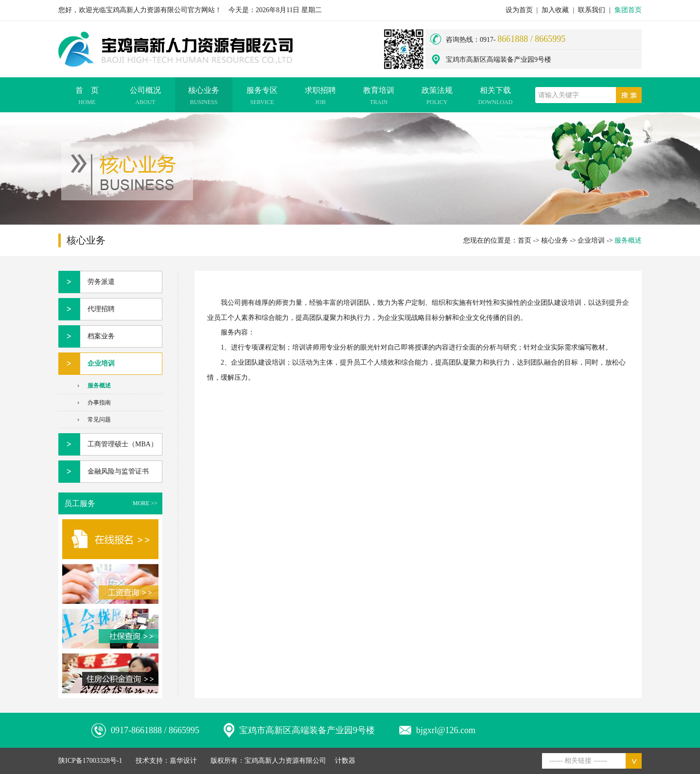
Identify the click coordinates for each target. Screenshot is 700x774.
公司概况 (145, 97)
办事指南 (99, 403)
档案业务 (101, 336)
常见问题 (99, 420)
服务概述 (99, 386)
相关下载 (495, 97)
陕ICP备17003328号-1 (90, 761)
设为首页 (519, 10)
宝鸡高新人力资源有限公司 (285, 761)
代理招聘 (101, 309)
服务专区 (262, 97)
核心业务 (204, 97)
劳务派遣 (101, 282)
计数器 (345, 761)
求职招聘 (320, 97)
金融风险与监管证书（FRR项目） (118, 475)
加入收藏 (555, 10)
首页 (525, 240)
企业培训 (591, 240)
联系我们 (592, 10)
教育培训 (379, 97)
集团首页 (628, 10)
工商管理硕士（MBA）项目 (122, 448)
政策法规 (437, 97)
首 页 (87, 97)
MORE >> (145, 503)
